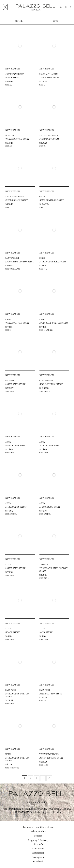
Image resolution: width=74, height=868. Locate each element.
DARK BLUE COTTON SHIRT (54, 323)
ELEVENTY (10, 381)
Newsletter (38, 853)
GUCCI (42, 197)
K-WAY (8, 319)
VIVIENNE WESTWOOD (49, 754)
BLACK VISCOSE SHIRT (51, 758)
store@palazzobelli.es (49, 812)
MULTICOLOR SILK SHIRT (53, 262)
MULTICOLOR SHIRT (16, 445)
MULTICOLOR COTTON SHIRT (17, 695)
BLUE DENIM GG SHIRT (52, 200)
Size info (38, 844)
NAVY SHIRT (46, 632)
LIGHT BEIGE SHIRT (50, 507)
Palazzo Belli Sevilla (37, 802)
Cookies (38, 836)
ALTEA (8, 442)
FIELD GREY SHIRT (49, 139)
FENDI (42, 258)
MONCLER (10, 135)
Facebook (38, 861)
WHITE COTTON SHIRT (17, 139)
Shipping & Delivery (38, 840)
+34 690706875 (21, 812)
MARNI (8, 754)
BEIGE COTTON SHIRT (51, 384)
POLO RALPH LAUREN (49, 74)
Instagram (38, 857)
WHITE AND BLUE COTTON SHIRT (53, 569)
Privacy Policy (38, 831)
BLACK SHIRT (12, 77)
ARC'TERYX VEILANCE (15, 74)
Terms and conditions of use (38, 827)
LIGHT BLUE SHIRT (49, 77)
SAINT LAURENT (12, 258)
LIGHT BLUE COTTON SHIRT (20, 262)
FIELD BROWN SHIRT (16, 200)
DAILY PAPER (11, 690)
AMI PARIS (44, 565)
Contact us (38, 849)
